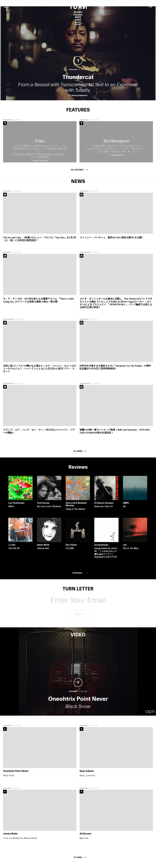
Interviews (7, 124)
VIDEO (78, 20)
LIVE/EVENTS (85, 256)
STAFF (78, 24)
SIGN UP (78, 618)
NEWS (78, 17)
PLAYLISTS (7, 730)
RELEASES (7, 195)
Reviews (78, 12)
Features (78, 15)
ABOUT (78, 22)
